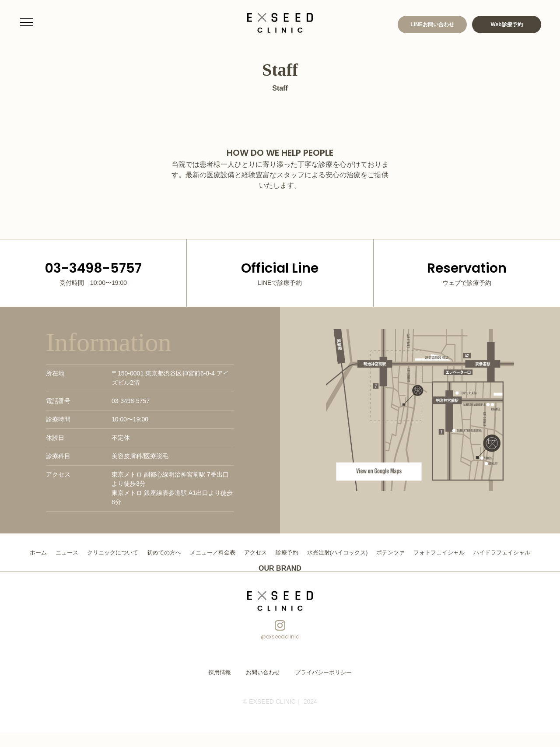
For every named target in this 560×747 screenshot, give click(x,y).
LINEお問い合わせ (432, 25)
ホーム (58, 552)
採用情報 (223, 687)
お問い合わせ (264, 687)
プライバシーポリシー (321, 687)
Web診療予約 (506, 25)
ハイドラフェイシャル (280, 567)
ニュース (88, 552)
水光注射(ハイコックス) (375, 552)
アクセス (288, 552)
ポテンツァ (432, 552)
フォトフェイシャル (484, 552)
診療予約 (322, 552)
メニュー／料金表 (243, 552)
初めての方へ (191, 552)
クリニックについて (136, 552)
